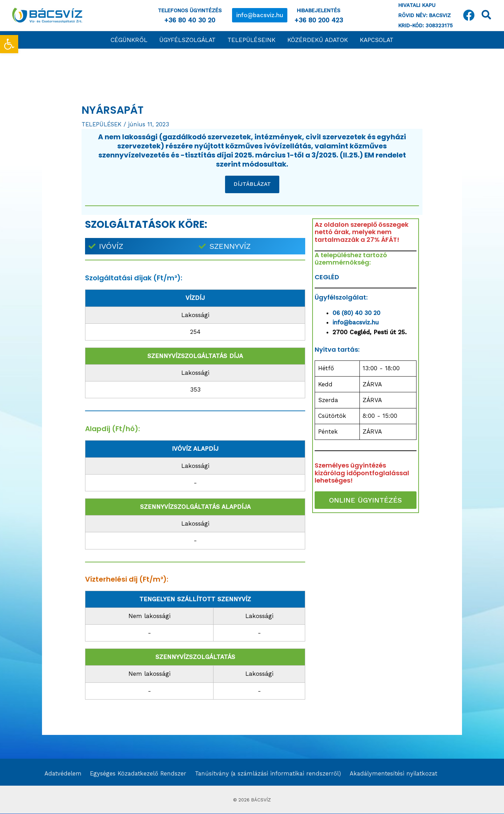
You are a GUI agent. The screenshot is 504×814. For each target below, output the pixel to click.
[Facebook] (469, 15)
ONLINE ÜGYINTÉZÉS (365, 500)
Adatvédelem (61, 774)
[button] (260, 15)
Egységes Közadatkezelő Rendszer (135, 774)
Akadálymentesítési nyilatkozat (391, 774)
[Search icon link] (487, 16)
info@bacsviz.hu (356, 322)
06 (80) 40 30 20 (358, 313)
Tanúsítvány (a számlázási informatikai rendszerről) (265, 774)
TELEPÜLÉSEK (102, 124)
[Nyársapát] (365, 573)
